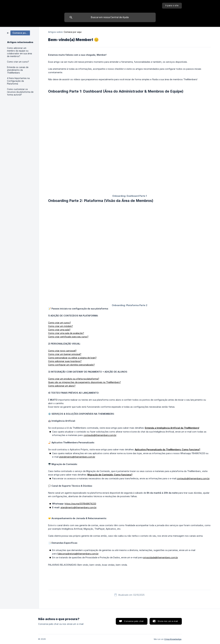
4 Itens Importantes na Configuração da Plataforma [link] (18, 81)
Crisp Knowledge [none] (173, 639)
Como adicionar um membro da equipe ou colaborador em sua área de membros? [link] (19, 52)
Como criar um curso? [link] (18, 62)
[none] (172, 6)
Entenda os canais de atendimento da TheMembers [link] (18, 70)
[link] (18, 33)
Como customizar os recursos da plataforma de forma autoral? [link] (20, 92)
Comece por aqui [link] (73, 32)
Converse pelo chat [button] (134, 621)
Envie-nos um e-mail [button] (168, 621)
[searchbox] (110, 17)
